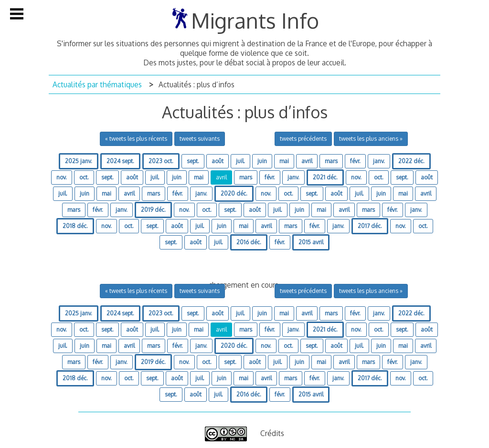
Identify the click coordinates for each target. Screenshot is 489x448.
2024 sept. (120, 161)
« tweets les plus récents (136, 139)
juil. (240, 161)
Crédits (272, 433)
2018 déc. (75, 226)
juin (262, 161)
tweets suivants (200, 139)
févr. (355, 161)
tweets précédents (303, 139)
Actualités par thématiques (97, 84)
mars (331, 161)
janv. (379, 161)
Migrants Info (255, 20)
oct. (84, 177)
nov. (62, 177)
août (218, 161)
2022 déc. (411, 161)
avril (307, 161)
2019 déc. (153, 210)
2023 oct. (161, 161)
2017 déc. (370, 226)
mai (284, 161)
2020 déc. (234, 193)
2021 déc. (325, 177)
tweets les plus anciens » (371, 139)
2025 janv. (79, 161)
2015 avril (311, 242)
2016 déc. (249, 242)
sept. (193, 161)
